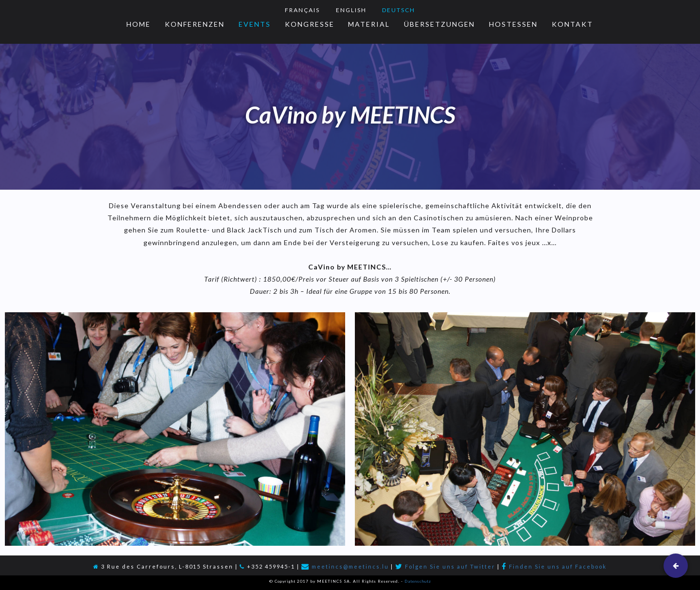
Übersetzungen (439, 24)
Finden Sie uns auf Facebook (558, 566)
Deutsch (399, 10)
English (351, 10)
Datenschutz (418, 581)
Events (255, 24)
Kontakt (572, 24)
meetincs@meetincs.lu (350, 566)
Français (302, 10)
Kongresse (310, 24)
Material (369, 24)
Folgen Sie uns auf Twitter (450, 566)
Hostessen (513, 24)
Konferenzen (195, 24)
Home (139, 24)
